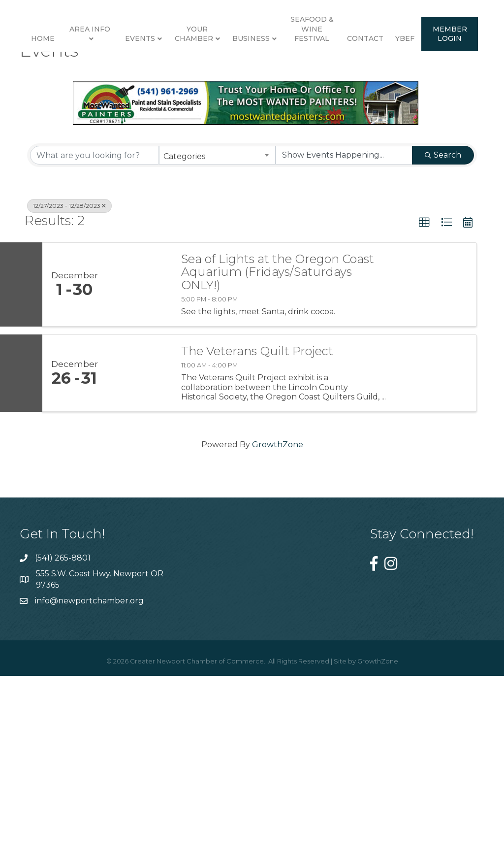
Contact (207, 170)
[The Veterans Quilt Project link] (139, 564)
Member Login (292, 166)
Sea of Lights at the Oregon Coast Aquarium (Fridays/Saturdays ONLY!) (278, 462)
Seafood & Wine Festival (454, 68)
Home (38, 78)
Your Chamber (189, 73)
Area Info (85, 68)
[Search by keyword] (94, 346)
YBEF (247, 170)
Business (394, 78)
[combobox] (217, 346)
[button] (424, 413)
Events (135, 78)
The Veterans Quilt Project (257, 542)
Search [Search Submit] (443, 346)
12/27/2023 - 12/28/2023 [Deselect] (69, 396)
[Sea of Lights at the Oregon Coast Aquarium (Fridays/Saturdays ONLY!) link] (139, 475)
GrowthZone (278, 635)
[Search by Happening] (344, 346)
